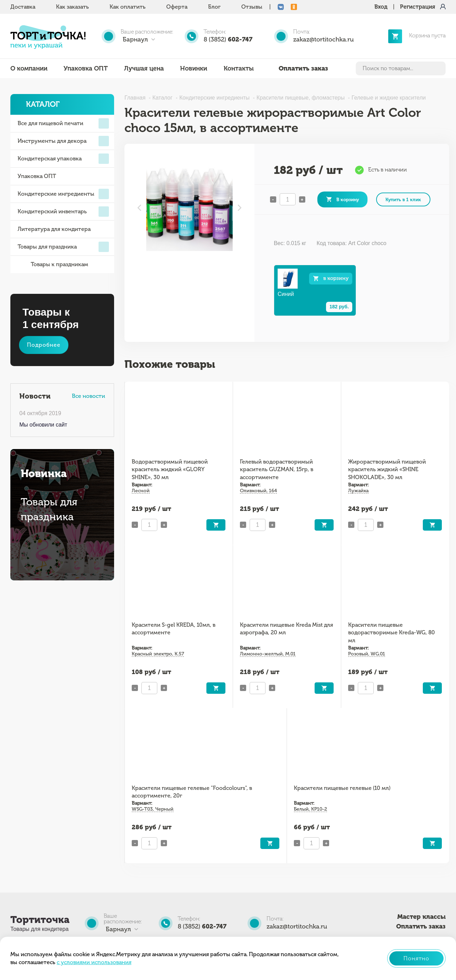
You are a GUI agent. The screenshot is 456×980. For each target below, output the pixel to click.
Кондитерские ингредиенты (63, 194)
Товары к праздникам (53, 264)
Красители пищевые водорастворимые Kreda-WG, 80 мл (392, 633)
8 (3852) (228, 39)
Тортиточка (40, 920)
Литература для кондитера (54, 229)
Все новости (89, 396)
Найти (439, 68)
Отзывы (252, 7)
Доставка (23, 7)
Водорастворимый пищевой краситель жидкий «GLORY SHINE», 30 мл (170, 469)
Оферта (177, 7)
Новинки (194, 68)
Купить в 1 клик (403, 199)
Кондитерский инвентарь (63, 212)
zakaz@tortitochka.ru (323, 39)
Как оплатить (128, 7)
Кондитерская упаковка (63, 159)
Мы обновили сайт (43, 425)
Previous (139, 208)
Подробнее (44, 345)
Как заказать (72, 7)
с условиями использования (94, 962)
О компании (29, 68)
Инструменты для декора (63, 141)
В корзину (348, 199)
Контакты (239, 68)
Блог (214, 7)
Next (240, 208)
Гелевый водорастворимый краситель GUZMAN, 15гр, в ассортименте (277, 469)
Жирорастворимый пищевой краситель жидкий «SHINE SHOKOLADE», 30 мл (387, 469)
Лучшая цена (144, 68)
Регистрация (418, 7)
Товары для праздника (63, 247)
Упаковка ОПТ (86, 68)
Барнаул (135, 39)
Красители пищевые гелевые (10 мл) (342, 788)
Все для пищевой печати (63, 123)
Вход (381, 7)
